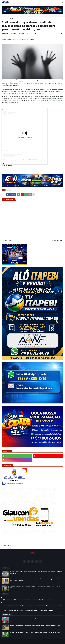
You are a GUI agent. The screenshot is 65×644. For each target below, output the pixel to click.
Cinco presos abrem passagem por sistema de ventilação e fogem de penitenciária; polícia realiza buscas (35, 580)
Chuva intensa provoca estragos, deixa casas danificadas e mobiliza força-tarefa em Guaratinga (32, 605)
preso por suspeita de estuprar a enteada (33, 80)
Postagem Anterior (8, 240)
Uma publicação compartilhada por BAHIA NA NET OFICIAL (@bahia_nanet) (25, 160)
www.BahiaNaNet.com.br (29, 641)
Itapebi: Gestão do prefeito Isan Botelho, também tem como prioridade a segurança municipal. (35, 626)
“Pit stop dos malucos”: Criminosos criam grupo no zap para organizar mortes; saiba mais (35, 633)
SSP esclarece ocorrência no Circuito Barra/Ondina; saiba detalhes (30, 618)
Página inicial (5, 19)
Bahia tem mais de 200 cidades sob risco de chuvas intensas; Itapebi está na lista (27, 600)
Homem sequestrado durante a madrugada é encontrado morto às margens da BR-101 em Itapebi (36, 573)
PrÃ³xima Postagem (57, 240)
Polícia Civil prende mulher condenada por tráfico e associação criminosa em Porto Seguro (35, 587)
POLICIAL (12, 19)
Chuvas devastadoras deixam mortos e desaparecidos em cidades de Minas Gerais (28, 610)
